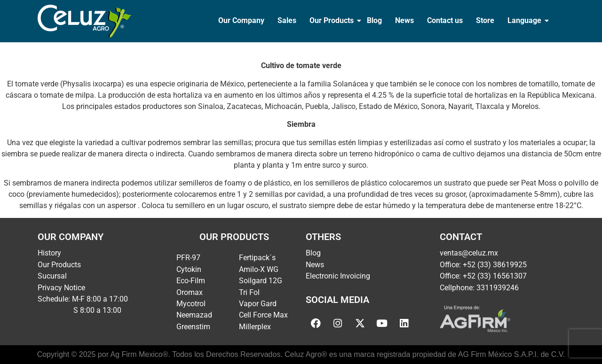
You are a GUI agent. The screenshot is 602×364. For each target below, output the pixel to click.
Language (525, 20)
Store (485, 20)
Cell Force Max (263, 315)
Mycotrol (191, 304)
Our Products (333, 20)
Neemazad (194, 315)
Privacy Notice (61, 288)
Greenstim (193, 327)
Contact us (445, 20)
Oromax (190, 292)
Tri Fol (249, 292)
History (49, 253)
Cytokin (189, 269)
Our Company (241, 20)
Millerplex (255, 327)
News (404, 20)
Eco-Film (191, 281)
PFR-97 (188, 258)
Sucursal (52, 276)
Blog (374, 20)
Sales (287, 20)
